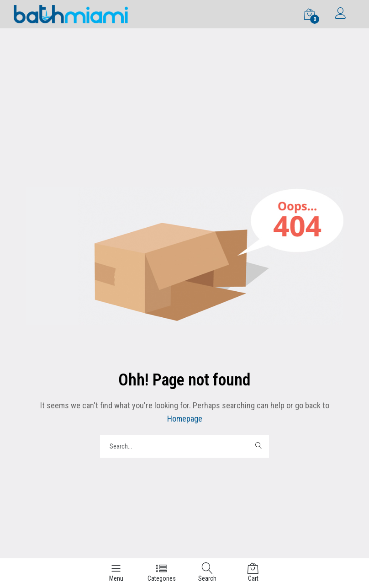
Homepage (185, 419)
